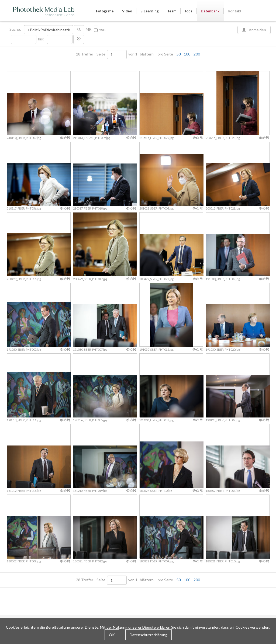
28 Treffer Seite (91, 54)
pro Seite (178, 54)
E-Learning (150, 11)
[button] (79, 39)
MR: (89, 29)
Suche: (16, 29)
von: (103, 29)
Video (127, 11)
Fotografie (105, 11)
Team (172, 11)
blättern (147, 54)
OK (112, 635)
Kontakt (235, 11)
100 (187, 54)
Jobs (189, 11)
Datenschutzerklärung (149, 635)
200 (197, 54)
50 (178, 54)
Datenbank (210, 11)
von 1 (133, 54)
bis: (41, 39)
